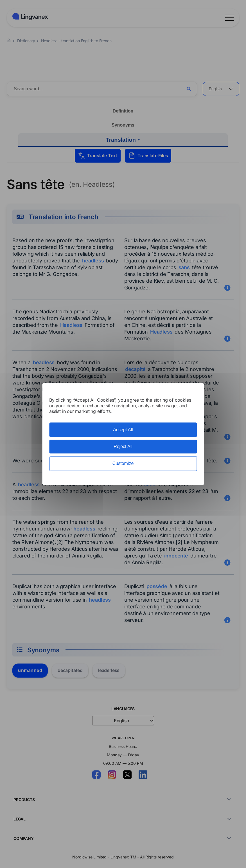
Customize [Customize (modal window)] (123, 464)
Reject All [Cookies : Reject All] (123, 447)
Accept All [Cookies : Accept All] (123, 430)
